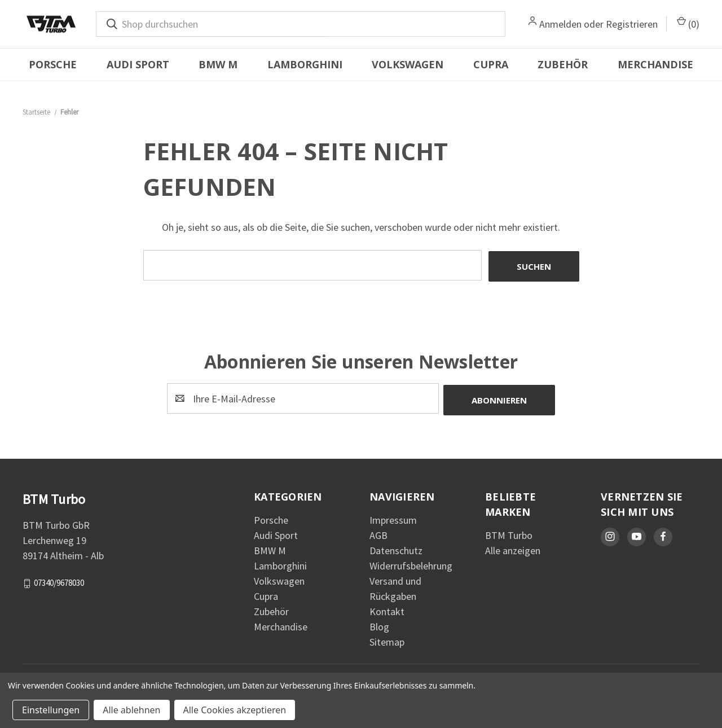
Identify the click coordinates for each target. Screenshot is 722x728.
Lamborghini (305, 64)
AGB (378, 532)
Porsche (53, 64)
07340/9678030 (59, 580)
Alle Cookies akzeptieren (235, 710)
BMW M (218, 64)
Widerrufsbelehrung (411, 563)
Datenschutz (396, 548)
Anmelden (560, 24)
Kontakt (387, 609)
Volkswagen (408, 64)
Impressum (393, 517)
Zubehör (563, 64)
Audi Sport (138, 64)
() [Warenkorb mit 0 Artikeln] (688, 23)
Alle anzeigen (513, 548)
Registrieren (632, 24)
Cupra (491, 64)
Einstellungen (51, 710)
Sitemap (387, 639)
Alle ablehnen (131, 710)
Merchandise (655, 64)
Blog (379, 624)
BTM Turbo (509, 532)
